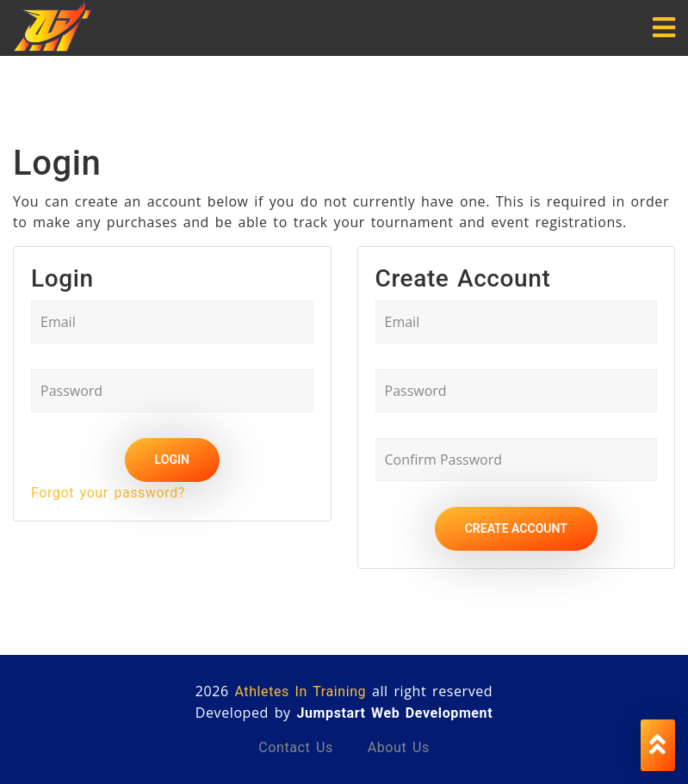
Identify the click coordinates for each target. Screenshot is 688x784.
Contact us (296, 747)
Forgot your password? (108, 493)
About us (399, 747)
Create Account (516, 528)
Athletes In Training (300, 691)
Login (172, 460)
